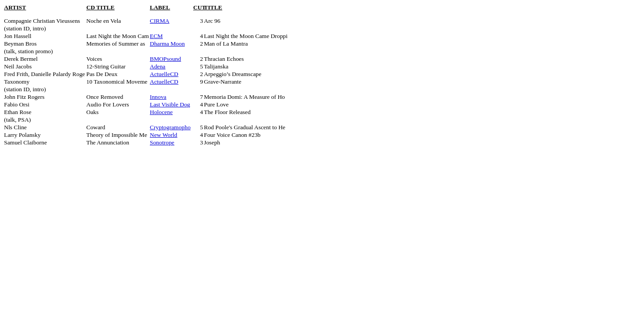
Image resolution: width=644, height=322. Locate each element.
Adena (158, 66)
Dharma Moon (167, 44)
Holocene (161, 112)
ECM (156, 36)
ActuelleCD (164, 74)
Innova (158, 97)
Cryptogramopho (170, 127)
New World (163, 135)
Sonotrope (162, 142)
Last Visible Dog (170, 104)
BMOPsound (165, 59)
